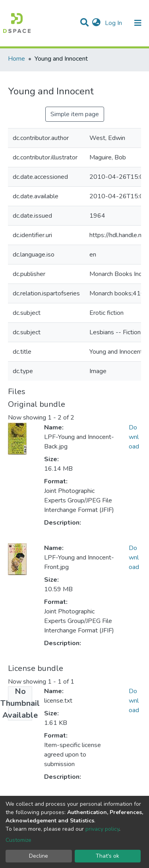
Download (134, 437)
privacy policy (102, 829)
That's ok (107, 856)
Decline (39, 856)
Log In (114, 23)
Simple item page (75, 114)
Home (16, 59)
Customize (18, 840)
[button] (96, 23)
